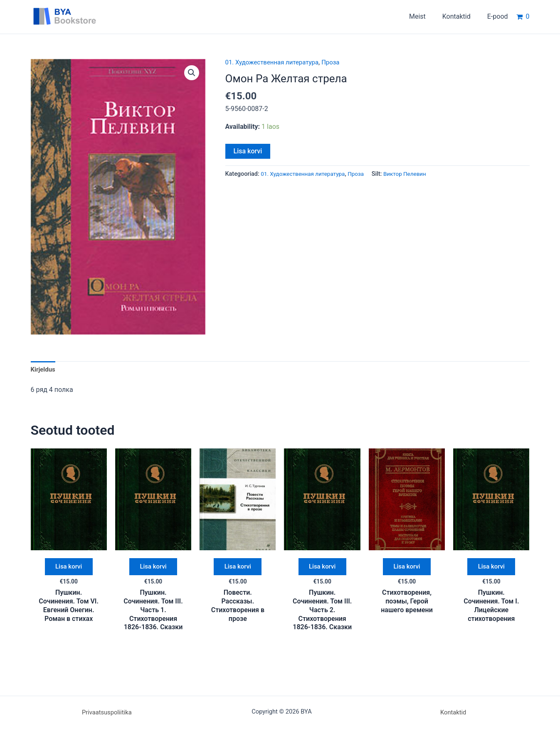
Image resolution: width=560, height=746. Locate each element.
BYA (116, 16)
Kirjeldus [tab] (44, 370)
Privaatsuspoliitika (107, 712)
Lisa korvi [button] (69, 569)
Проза (338, 62)
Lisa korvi (248, 151)
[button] (191, 73)
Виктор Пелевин (413, 174)
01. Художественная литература (275, 62)
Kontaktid (453, 712)
